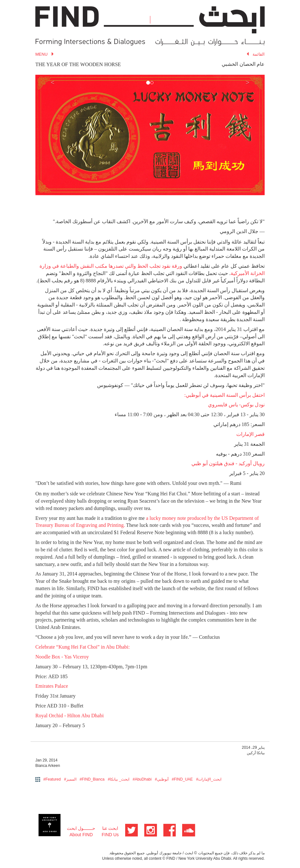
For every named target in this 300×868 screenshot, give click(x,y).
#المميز (70, 779)
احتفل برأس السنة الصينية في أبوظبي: (225, 395)
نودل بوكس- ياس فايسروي (236, 405)
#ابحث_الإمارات (209, 779)
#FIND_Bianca (92, 779)
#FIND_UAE (182, 779)
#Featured (52, 779)
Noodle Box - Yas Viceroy (62, 657)
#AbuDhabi (142, 779)
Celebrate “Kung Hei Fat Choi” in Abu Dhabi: (82, 647)
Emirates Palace (52, 686)
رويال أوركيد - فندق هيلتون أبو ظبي (228, 463)
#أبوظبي (162, 779)
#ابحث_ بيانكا (118, 779)
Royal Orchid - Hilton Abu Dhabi (70, 716)
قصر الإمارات (250, 434)
